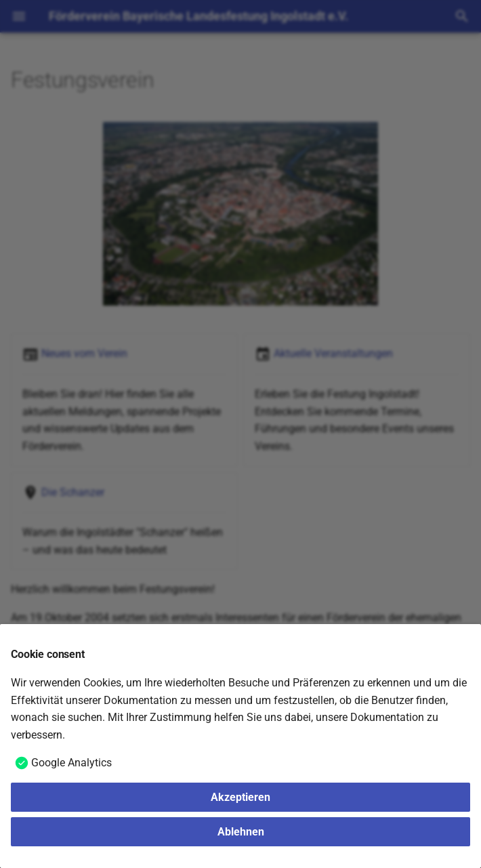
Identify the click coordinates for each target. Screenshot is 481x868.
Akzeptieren (240, 797)
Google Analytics (71, 763)
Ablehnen (241, 832)
